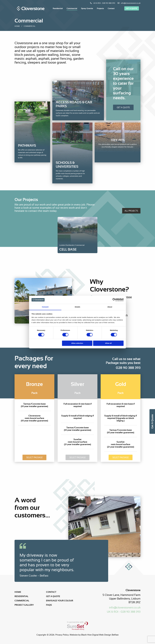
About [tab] (110, 307)
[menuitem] (58, 8)
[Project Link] (77, 248)
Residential (58, 8)
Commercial (72, 8)
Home (17, 26)
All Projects (131, 211)
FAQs (49, 605)
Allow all (108, 343)
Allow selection (77, 343)
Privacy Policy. (62, 635)
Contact (111, 8)
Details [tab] (77, 307)
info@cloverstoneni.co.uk (129, 3)
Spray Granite (87, 8)
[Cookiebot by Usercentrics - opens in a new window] (114, 300)
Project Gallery (24, 605)
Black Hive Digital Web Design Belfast (100, 635)
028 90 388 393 (128, 368)
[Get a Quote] (123, 85)
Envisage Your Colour (60, 601)
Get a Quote (132, 8)
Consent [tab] (45, 307)
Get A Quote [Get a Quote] (123, 107)
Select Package (34, 457)
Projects (100, 8)
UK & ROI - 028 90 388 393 (103, 3)
